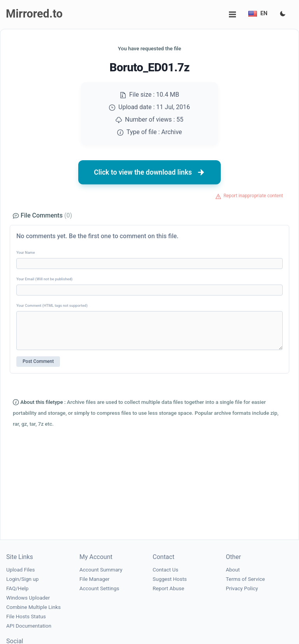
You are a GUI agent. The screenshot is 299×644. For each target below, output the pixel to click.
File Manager (94, 579)
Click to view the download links (149, 172)
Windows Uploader (28, 598)
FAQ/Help (17, 588)
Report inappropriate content (253, 196)
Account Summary (101, 570)
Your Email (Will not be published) (44, 279)
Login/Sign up (22, 579)
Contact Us (165, 570)
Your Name (26, 252)
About (233, 570)
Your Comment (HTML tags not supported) (52, 305)
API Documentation (29, 626)
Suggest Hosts (170, 579)
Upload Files (20, 570)
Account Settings (99, 588)
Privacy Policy (242, 588)
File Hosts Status (26, 617)
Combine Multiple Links (33, 607)
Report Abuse (168, 588)
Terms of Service (245, 579)
